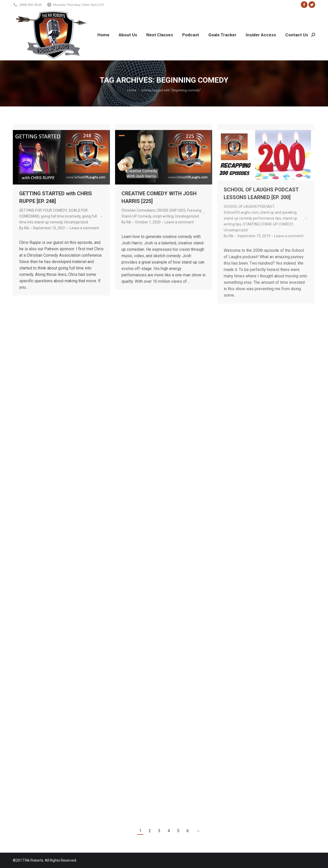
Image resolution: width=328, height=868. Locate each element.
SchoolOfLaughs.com (241, 212)
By (24, 228)
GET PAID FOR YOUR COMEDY (43, 210)
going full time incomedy (61, 216)
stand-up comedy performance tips (252, 218)
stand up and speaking (278, 212)
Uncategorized (76, 222)
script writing (163, 216)
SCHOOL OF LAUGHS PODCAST (249, 207)
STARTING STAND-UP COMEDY (268, 224)
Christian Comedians (138, 210)
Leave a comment (84, 228)
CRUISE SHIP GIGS (171, 210)
